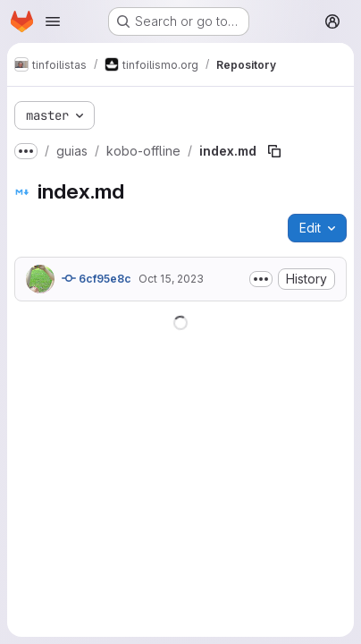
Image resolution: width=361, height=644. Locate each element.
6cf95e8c (97, 278)
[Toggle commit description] (261, 279)
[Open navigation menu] (53, 21)
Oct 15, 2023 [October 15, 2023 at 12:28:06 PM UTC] (171, 279)
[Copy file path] (274, 151)
